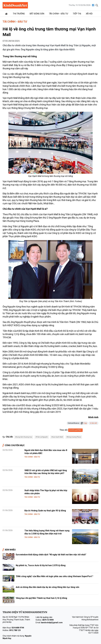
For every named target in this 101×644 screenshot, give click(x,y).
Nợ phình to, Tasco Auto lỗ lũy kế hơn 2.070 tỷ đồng (41, 565)
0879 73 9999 (48, 620)
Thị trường (19, 14)
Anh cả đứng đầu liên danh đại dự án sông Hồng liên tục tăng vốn (47, 587)
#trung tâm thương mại (24, 437)
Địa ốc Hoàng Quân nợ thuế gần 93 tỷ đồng (45, 511)
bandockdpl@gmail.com (52, 623)
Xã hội (89, 14)
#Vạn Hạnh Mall (57, 437)
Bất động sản (37, 14)
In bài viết (93, 423)
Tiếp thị (77, 14)
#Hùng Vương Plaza (74, 437)
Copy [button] (84, 423)
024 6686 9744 (18, 628)
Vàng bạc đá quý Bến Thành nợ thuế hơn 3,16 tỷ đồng (41, 598)
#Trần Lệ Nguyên (42, 437)
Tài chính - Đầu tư (59, 14)
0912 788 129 (15, 630)
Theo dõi (64, 430)
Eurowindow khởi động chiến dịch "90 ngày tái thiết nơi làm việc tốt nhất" (51, 555)
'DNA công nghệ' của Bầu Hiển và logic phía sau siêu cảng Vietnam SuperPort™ (55, 576)
